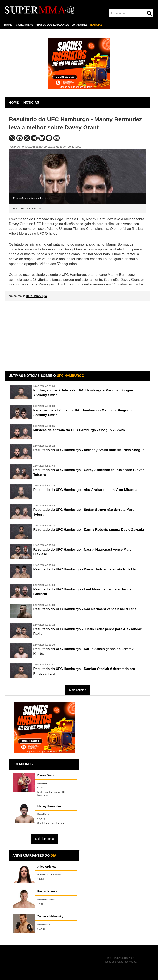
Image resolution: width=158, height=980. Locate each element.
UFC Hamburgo (37, 296)
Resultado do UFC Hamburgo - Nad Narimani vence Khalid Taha (85, 609)
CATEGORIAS (25, 25)
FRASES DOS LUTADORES (52, 25)
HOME (8, 25)
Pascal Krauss (47, 891)
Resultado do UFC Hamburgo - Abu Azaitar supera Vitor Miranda (86, 490)
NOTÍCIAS (96, 25)
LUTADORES (80, 25)
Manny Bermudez (49, 806)
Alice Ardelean (47, 867)
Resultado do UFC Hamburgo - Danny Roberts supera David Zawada (89, 530)
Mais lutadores (44, 839)
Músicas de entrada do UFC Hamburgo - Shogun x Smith (80, 430)
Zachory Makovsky (50, 916)
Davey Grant (46, 775)
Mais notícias (78, 690)
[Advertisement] (78, 333)
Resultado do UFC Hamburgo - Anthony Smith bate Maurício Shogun (89, 450)
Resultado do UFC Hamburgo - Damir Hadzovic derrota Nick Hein (86, 569)
